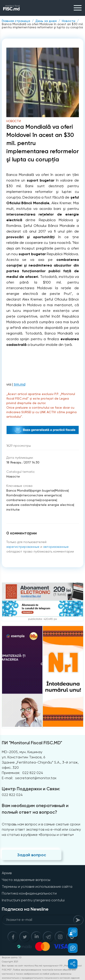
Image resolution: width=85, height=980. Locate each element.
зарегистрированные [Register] (23, 547)
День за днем (46, 21)
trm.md (19, 384)
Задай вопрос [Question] (32, 855)
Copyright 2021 (10, 962)
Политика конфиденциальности (29, 893)
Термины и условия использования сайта (37, 887)
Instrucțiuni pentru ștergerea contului (33, 900)
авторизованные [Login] (56, 547)
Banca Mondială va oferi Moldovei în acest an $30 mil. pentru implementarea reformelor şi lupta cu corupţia (43, 26)
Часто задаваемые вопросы (26, 880)
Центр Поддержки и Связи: (31, 789)
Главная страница (16, 21)
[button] (70, 932)
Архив (7, 873)
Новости (69, 21)
